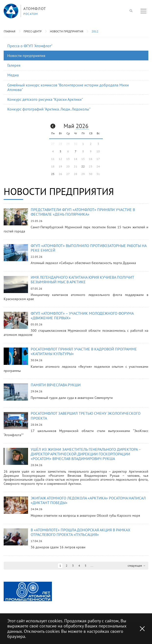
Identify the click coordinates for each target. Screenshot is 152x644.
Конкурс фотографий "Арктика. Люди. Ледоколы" (49, 109)
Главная (9, 31)
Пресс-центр (33, 31)
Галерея (14, 65)
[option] (28, 591)
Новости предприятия (67, 31)
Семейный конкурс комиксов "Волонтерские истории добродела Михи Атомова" (68, 87)
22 (83, 166)
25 (53, 174)
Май (69, 126)
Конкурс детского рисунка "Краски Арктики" (45, 99)
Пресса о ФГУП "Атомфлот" (30, 46)
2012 (95, 31)
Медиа (13, 75)
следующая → (137, 565)
